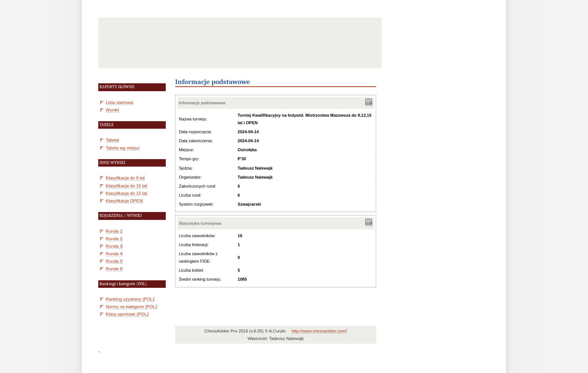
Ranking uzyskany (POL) (130, 299)
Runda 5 (114, 261)
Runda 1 (114, 231)
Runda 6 (114, 268)
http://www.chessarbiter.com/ (319, 331)
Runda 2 (114, 238)
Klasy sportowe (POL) (127, 314)
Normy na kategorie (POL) (131, 306)
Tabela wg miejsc (122, 148)
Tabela (112, 140)
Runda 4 (114, 253)
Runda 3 (114, 246)
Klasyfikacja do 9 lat (125, 178)
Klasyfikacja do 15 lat (126, 186)
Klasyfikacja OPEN (124, 201)
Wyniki (112, 110)
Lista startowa (119, 102)
